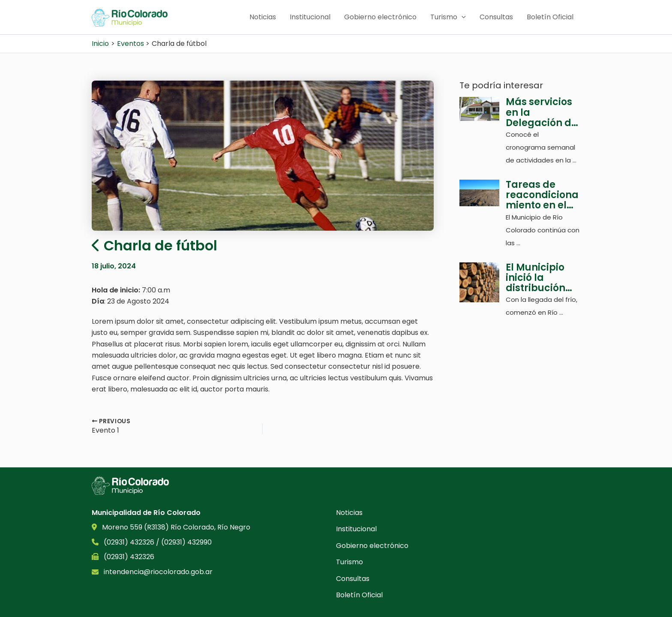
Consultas (496, 17)
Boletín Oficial (550, 17)
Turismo (448, 17)
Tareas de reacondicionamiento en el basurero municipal (542, 195)
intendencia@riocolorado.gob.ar (158, 572)
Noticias (263, 17)
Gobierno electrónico (380, 17)
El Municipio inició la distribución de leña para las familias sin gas (538, 278)
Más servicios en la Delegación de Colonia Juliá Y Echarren (542, 113)
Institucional (310, 17)
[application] (462, 17)
